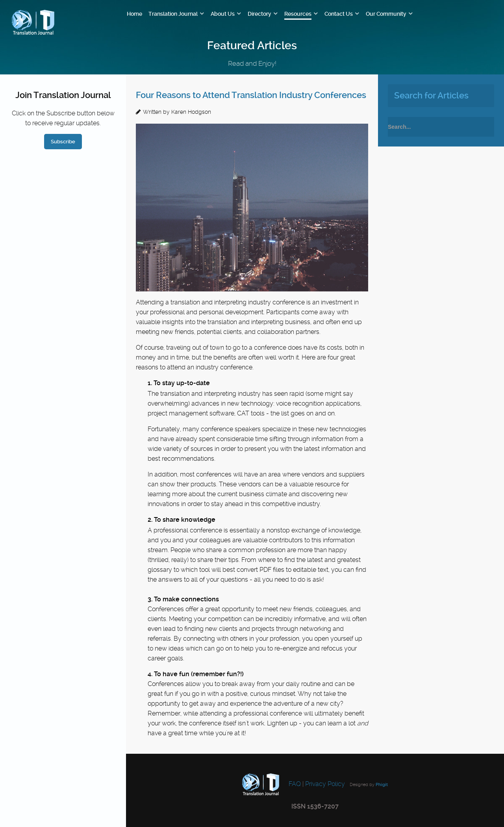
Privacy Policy (325, 784)
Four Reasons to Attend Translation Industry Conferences (251, 95)
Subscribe (63, 142)
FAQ (294, 784)
